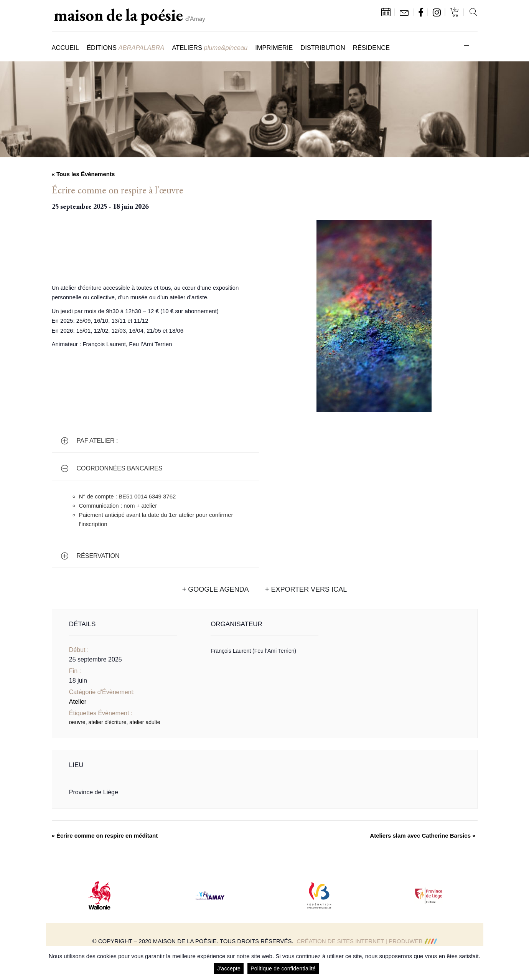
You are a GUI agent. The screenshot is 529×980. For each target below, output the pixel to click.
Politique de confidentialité (283, 968)
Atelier (78, 702)
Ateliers (210, 48)
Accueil (66, 48)
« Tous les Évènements (83, 174)
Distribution (323, 48)
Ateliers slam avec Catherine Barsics (423, 836)
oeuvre (77, 722)
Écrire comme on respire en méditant (105, 836)
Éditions (125, 48)
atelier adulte (145, 722)
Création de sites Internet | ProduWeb (367, 941)
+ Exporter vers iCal (306, 589)
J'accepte (229, 968)
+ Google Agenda (216, 589)
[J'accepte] (519, 963)
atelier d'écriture (107, 722)
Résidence (371, 48)
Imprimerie (274, 48)
